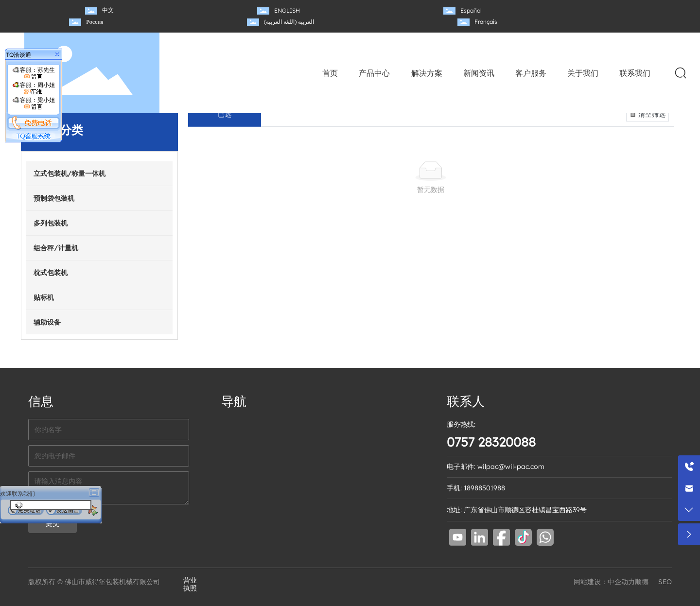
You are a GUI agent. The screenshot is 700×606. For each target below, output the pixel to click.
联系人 (466, 401)
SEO (665, 582)
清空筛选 (647, 114)
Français (486, 22)
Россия (95, 22)
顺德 (642, 582)
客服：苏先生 (34, 73)
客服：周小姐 (34, 88)
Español (471, 10)
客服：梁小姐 (34, 103)
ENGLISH (287, 10)
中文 (108, 10)
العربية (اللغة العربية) (289, 22)
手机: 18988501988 (476, 488)
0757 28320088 (491, 442)
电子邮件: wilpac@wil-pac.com (496, 467)
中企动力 (621, 582)
